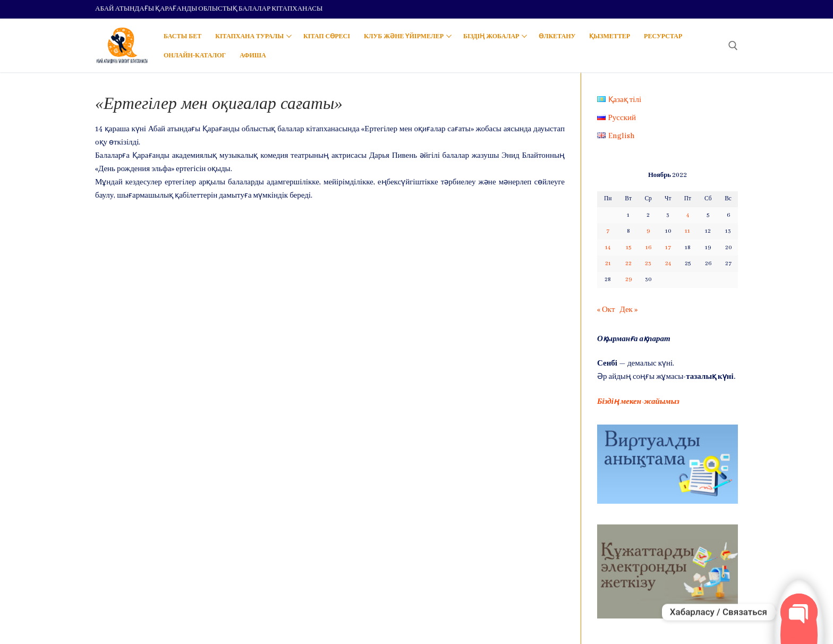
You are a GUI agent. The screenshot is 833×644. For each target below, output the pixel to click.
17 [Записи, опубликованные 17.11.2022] (668, 248)
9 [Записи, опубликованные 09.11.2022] (648, 231)
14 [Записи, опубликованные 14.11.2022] (608, 248)
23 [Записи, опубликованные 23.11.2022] (648, 264)
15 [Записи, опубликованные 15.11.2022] (628, 248)
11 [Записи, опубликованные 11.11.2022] (687, 231)
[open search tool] (733, 46)
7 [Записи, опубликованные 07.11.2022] (608, 231)
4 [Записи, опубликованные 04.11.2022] (688, 215)
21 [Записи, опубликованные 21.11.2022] (608, 264)
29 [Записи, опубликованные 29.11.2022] (628, 279)
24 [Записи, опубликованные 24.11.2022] (668, 264)
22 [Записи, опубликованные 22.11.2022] (628, 264)
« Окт (606, 310)
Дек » (628, 310)
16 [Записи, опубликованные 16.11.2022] (648, 248)
